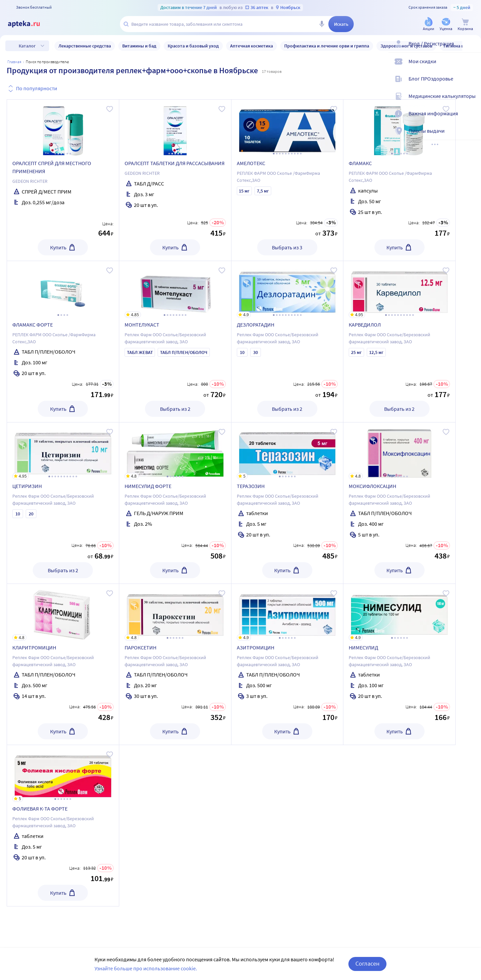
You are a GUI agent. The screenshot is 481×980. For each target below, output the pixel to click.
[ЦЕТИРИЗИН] (63, 451)
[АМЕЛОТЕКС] (287, 128)
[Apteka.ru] (29, 24)
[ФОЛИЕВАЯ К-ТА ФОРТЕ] (63, 773)
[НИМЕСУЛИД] (399, 612)
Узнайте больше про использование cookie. (146, 968)
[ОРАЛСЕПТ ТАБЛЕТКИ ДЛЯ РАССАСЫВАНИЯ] (175, 128)
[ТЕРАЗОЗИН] (287, 451)
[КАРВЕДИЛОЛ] (399, 289)
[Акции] (429, 25)
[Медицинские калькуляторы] (472, 102)
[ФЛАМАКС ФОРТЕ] (63, 289)
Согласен (367, 963)
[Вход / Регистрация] (472, 49)
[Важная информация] (472, 119)
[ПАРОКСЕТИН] (175, 612)
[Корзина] (465, 25)
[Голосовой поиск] (322, 24)
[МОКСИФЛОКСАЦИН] (399, 451)
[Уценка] (446, 25)
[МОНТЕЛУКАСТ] (175, 289)
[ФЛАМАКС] (399, 128)
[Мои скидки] (472, 67)
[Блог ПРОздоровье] (472, 84)
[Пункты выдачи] (472, 136)
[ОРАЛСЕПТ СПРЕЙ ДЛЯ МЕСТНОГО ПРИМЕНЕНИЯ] (63, 128)
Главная (14, 62)
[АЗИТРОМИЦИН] (287, 612)
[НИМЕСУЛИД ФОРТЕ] (175, 451)
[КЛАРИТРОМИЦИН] (63, 612)
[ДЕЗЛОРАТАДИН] (287, 289)
